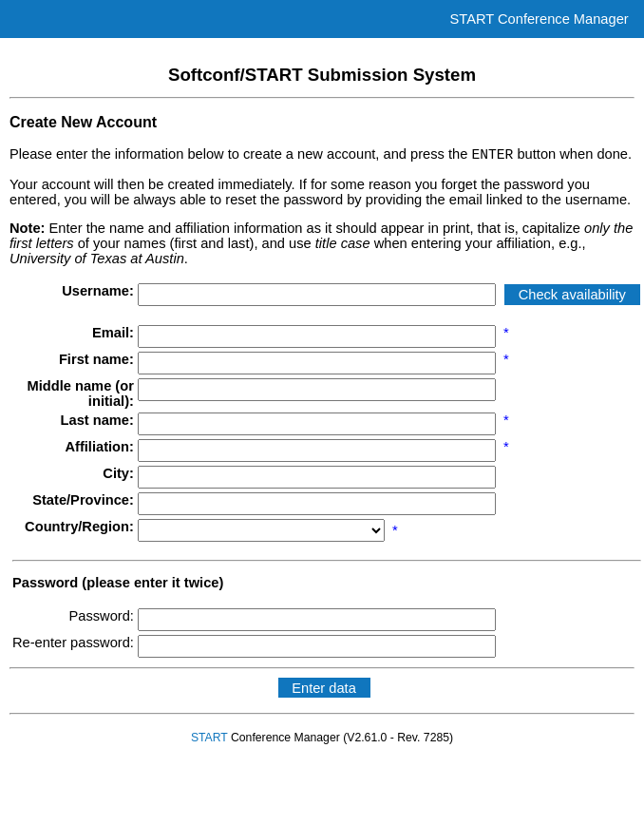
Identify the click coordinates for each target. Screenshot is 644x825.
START (209, 740)
